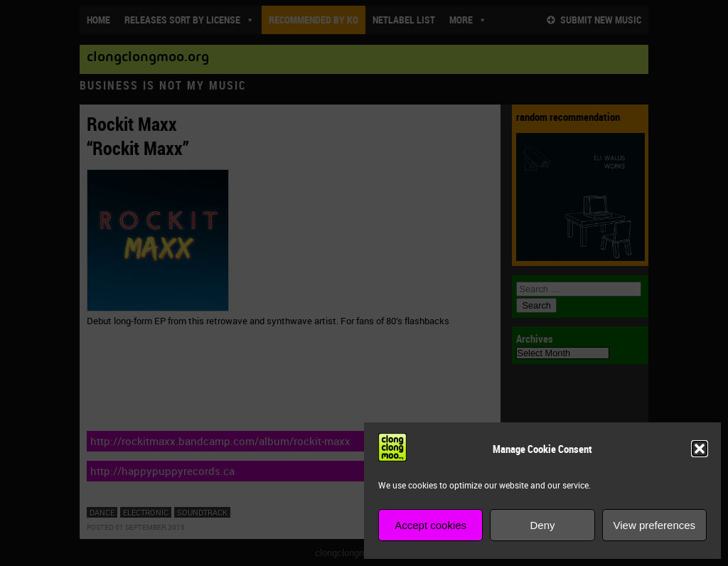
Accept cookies (430, 525)
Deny (542, 525)
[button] (700, 449)
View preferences (655, 525)
